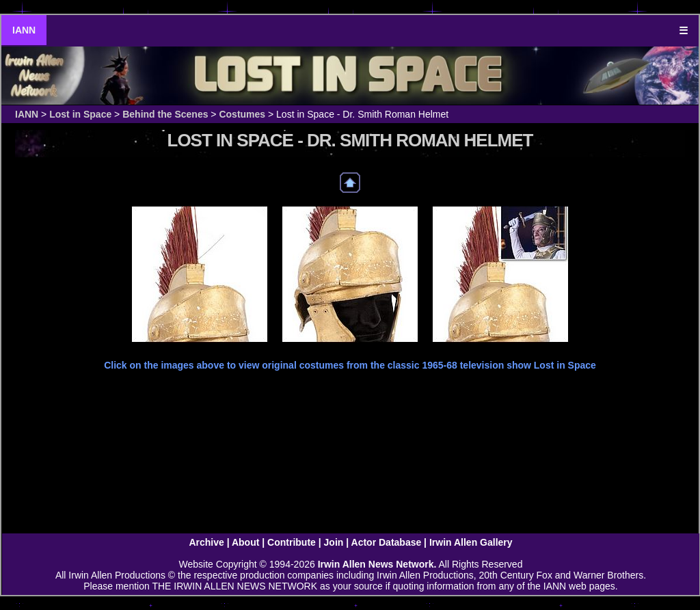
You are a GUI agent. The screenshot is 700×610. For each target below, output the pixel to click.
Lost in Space (80, 114)
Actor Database (387, 542)
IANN (24, 30)
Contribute (292, 542)
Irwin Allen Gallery (471, 542)
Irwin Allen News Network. (377, 564)
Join (334, 542)
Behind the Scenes (165, 114)
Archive (206, 542)
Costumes (242, 114)
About (245, 542)
